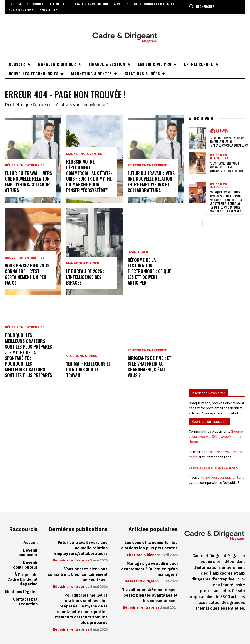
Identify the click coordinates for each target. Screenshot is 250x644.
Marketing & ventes (84, 154)
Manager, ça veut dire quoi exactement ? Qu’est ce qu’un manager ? (149, 569)
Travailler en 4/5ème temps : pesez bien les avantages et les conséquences (150, 595)
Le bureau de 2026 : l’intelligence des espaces (85, 277)
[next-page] (200, 223)
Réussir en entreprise (25, 165)
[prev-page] (192, 223)
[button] (202, 6)
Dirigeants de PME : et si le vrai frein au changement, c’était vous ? (149, 367)
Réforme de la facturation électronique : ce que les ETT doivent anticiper (149, 271)
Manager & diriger (83, 263)
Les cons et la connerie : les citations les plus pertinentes (149, 545)
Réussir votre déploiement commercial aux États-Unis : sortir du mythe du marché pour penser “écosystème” (89, 176)
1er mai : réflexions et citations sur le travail (88, 369)
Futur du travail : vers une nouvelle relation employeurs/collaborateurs (28, 182)
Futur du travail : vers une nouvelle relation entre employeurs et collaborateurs (151, 182)
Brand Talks (139, 252)
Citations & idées (81, 356)
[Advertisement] (217, 305)
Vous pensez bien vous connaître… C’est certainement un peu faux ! (27, 274)
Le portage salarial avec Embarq (213, 467)
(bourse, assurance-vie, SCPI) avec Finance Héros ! (216, 437)
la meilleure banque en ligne (223, 478)
